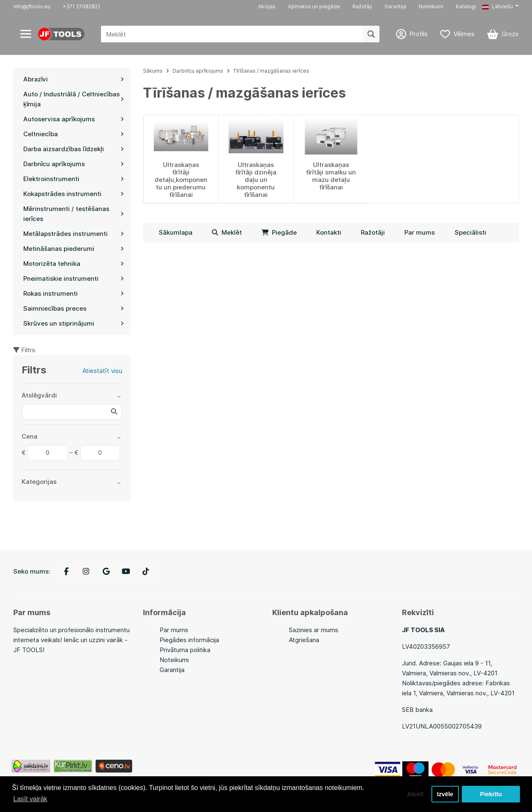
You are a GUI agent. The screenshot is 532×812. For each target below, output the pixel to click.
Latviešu (498, 6)
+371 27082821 (81, 6)
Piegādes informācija (189, 640)
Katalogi (466, 6)
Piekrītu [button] (491, 794)
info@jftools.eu (32, 6)
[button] (500, 7)
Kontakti (329, 232)
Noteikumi (431, 6)
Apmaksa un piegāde (314, 6)
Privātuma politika (185, 650)
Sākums (153, 71)
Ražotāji (362, 6)
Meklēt (227, 232)
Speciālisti (470, 232)
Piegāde (279, 232)
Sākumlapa (176, 232)
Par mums (420, 232)
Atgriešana (304, 640)
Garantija (395, 6)
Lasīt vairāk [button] (30, 799)
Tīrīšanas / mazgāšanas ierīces (271, 71)
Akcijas (267, 6)
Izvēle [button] (445, 794)
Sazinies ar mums (314, 630)
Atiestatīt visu (102, 371)
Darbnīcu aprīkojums (198, 71)
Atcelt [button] (415, 794)
